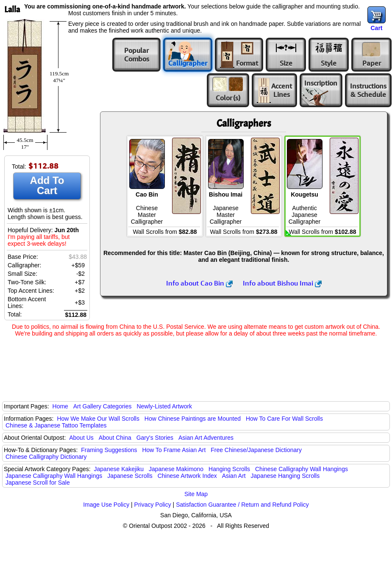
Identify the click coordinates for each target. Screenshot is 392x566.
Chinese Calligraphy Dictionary (46, 457)
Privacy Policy (153, 505)
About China (115, 438)
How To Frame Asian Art (174, 450)
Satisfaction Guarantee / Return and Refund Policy (242, 505)
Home (60, 406)
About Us (81, 438)
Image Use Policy (106, 505)
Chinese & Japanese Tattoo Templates (56, 425)
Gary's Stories (155, 438)
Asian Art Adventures (206, 438)
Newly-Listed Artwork (164, 406)
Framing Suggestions (109, 450)
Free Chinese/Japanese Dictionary (256, 450)
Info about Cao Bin (199, 283)
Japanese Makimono (176, 469)
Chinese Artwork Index (187, 476)
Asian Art (234, 476)
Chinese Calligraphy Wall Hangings (302, 469)
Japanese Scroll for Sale (38, 483)
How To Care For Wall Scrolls (284, 419)
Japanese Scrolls (130, 476)
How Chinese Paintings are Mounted (193, 419)
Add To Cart (47, 185)
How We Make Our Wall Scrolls (98, 419)
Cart (376, 28)
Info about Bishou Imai (282, 283)
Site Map (196, 494)
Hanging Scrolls (229, 469)
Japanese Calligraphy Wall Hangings (54, 476)
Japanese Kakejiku (119, 469)
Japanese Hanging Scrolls (285, 476)
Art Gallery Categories (103, 406)
